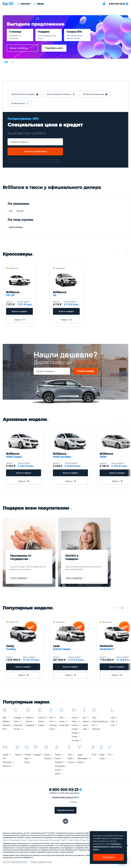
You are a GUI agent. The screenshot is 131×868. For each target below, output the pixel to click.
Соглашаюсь (108, 857)
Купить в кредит (20, 311)
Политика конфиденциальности (15, 862)
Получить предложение (35, 151)
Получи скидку (85, 371)
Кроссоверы (16, 227)
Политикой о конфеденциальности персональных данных (108, 847)
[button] (6, 62)
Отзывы (73, 802)
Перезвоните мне (65, 810)
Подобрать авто (54, 48)
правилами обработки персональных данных (43, 162)
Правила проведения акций (41, 862)
